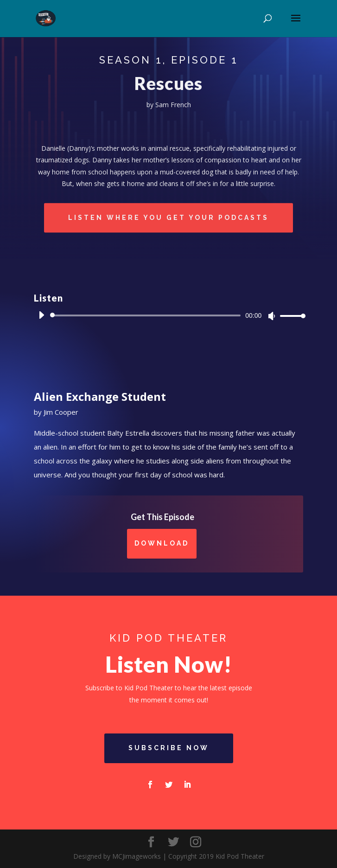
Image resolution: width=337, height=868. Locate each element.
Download (162, 543)
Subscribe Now (169, 748)
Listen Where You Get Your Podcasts (168, 218)
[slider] (147, 315)
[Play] (41, 315)
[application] (169, 315)
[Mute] (272, 316)
